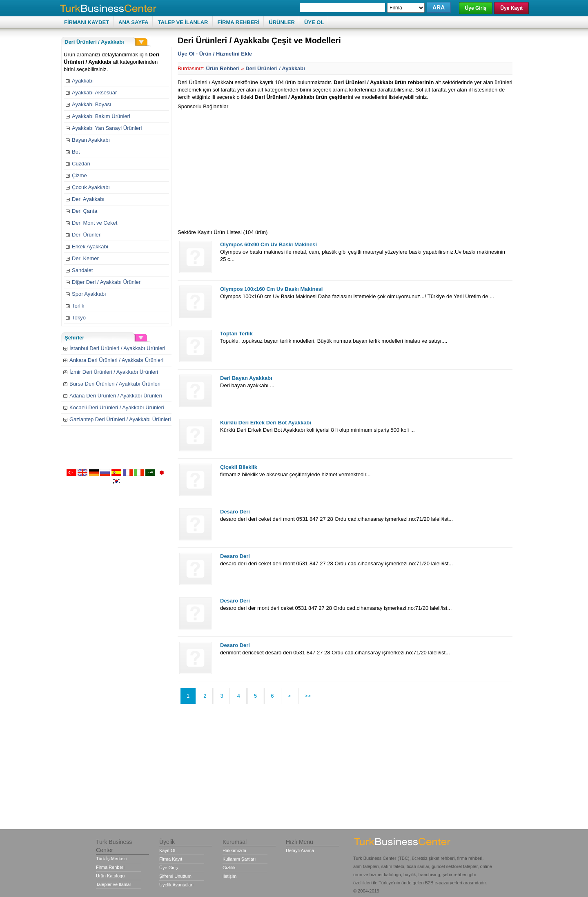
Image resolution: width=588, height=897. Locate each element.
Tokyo (79, 318)
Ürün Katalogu (110, 876)
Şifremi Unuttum (175, 876)
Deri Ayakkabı (88, 199)
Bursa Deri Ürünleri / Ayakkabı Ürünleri (115, 384)
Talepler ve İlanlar (114, 884)
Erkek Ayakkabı (90, 247)
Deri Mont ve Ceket (95, 223)
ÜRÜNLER (282, 22)
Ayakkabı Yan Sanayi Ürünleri (107, 128)
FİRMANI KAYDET (87, 22)
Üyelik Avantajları (176, 885)
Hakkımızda (234, 850)
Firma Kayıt (171, 859)
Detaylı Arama (300, 850)
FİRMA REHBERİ (239, 22)
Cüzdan (81, 164)
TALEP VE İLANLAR (183, 22)
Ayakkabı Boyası (92, 104)
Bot (76, 152)
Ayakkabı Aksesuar (94, 93)
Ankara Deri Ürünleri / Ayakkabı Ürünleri (116, 360)
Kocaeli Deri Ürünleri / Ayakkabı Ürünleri (117, 407)
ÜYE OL (314, 22)
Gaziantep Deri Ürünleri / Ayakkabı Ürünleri (120, 419)
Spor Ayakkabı (89, 294)
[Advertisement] (246, 167)
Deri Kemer (85, 258)
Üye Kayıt (511, 8)
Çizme (79, 175)
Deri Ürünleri (87, 235)
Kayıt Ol (167, 850)
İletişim (229, 876)
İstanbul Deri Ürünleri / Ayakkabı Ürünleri (117, 348)
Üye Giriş (476, 8)
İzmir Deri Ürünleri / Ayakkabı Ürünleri (114, 372)
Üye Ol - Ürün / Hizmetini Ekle (215, 54)
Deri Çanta (85, 211)
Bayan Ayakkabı (91, 140)
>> (308, 696)
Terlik (78, 306)
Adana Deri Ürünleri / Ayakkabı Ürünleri (116, 396)
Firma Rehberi (110, 867)
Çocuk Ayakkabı (91, 187)
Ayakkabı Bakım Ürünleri (101, 116)
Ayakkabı (83, 81)
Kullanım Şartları (239, 859)
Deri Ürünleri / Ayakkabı (275, 68)
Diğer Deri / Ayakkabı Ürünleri (107, 282)
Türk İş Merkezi (111, 859)
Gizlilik (229, 868)
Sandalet (82, 270)
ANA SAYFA (133, 22)
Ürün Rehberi (223, 68)
